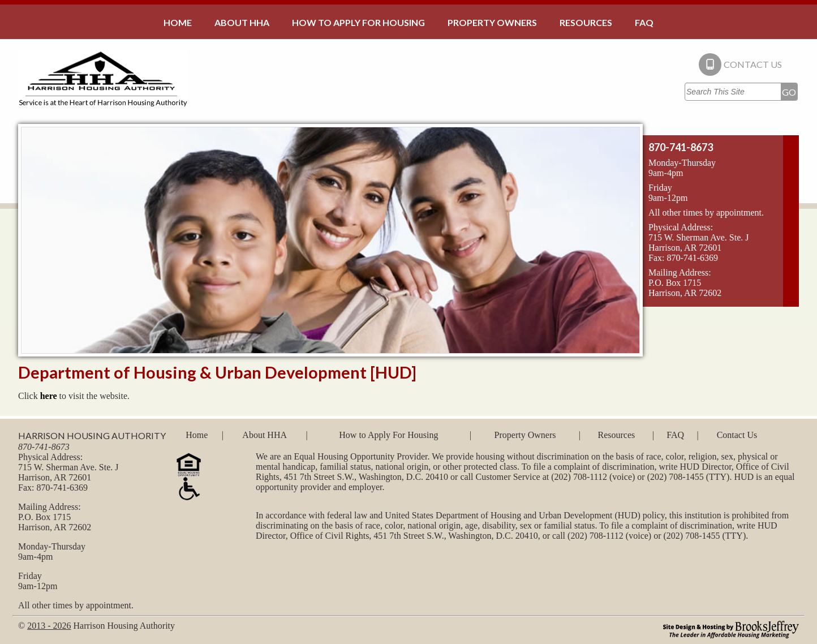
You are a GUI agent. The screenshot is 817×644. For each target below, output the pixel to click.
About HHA (265, 435)
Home (197, 435)
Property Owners (525, 435)
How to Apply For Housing (388, 435)
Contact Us (737, 435)
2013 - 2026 (49, 626)
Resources (616, 435)
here (49, 396)
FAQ (675, 435)
